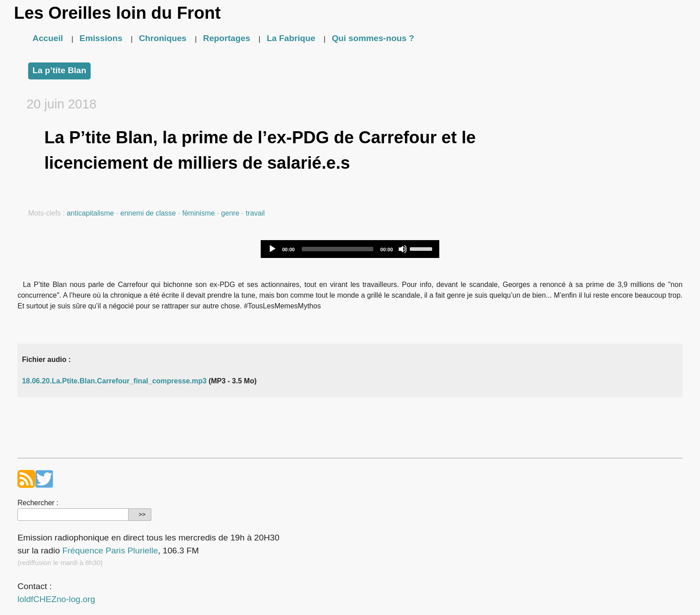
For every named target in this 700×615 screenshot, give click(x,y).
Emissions (101, 38)
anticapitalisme (90, 213)
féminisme (198, 213)
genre (230, 213)
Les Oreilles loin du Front (117, 13)
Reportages (227, 38)
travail (255, 213)
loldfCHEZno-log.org (56, 599)
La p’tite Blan (59, 70)
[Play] (272, 249)
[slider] (337, 249)
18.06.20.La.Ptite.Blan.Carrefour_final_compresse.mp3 (114, 381)
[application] (350, 249)
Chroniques (163, 38)
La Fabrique (291, 38)
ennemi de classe (148, 213)
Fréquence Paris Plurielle (110, 551)
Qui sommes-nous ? (373, 38)
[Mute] (403, 249)
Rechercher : (38, 503)
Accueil (48, 38)
